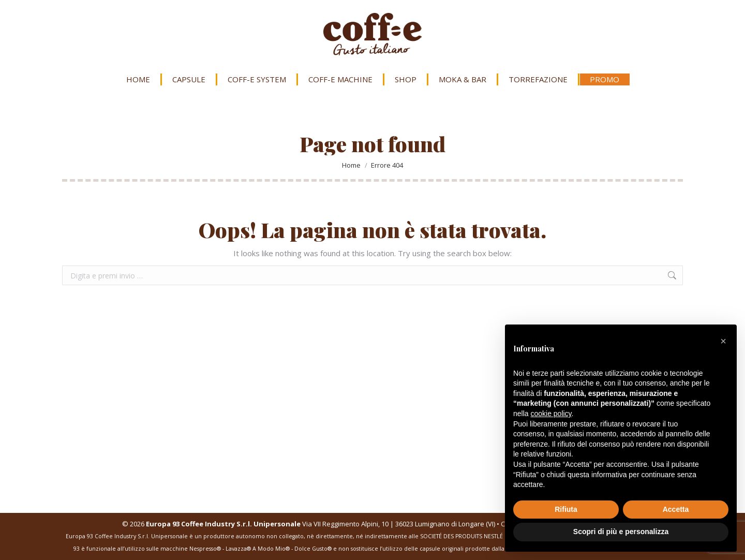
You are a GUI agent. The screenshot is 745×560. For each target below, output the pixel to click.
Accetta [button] (676, 509)
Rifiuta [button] (566, 509)
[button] (723, 341)
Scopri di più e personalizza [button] (621, 532)
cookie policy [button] (551, 414)
